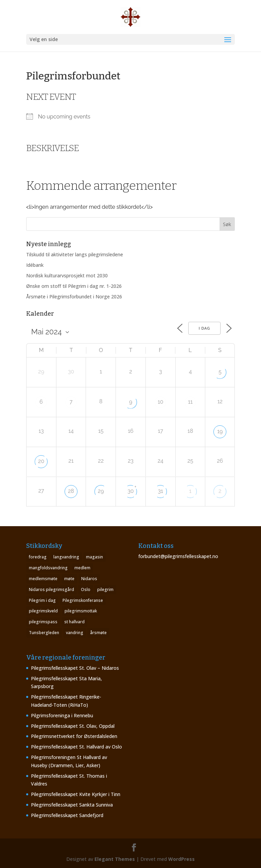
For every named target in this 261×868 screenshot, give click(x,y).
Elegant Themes (115, 859)
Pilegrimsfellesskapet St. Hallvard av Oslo (76, 747)
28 (71, 491)
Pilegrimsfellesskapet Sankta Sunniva (72, 805)
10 (161, 402)
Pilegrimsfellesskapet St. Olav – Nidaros (75, 668)
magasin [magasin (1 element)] (94, 557)
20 (41, 461)
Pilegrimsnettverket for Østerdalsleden (74, 736)
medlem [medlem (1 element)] (82, 568)
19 (220, 431)
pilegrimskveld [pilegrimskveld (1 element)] (43, 611)
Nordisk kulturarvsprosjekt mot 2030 (67, 275)
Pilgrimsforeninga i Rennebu (62, 715)
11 (190, 402)
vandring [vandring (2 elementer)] (75, 633)
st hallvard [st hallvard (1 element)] (74, 622)
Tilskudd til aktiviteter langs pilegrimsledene (75, 254)
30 (130, 491)
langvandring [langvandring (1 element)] (66, 557)
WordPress (181, 859)
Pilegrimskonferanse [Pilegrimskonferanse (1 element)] (83, 600)
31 (161, 491)
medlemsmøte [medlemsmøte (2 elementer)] (43, 579)
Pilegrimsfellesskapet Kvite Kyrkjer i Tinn (76, 794)
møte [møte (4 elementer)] (69, 579)
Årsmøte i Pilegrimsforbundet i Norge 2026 (74, 297)
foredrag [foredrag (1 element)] (38, 557)
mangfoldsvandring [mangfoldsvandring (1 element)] (48, 568)
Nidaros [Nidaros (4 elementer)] (89, 579)
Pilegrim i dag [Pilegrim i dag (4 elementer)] (42, 600)
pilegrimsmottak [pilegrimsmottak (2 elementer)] (81, 611)
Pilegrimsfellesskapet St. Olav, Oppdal (73, 726)
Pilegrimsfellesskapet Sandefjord (67, 815)
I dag (204, 328)
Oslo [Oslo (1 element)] (86, 589)
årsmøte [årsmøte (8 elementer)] (98, 633)
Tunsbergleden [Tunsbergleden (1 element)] (44, 633)
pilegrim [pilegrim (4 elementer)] (105, 589)
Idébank (35, 265)
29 (101, 491)
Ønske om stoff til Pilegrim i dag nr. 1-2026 (74, 286)
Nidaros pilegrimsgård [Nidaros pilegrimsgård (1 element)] (51, 589)
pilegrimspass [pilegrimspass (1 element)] (43, 622)
